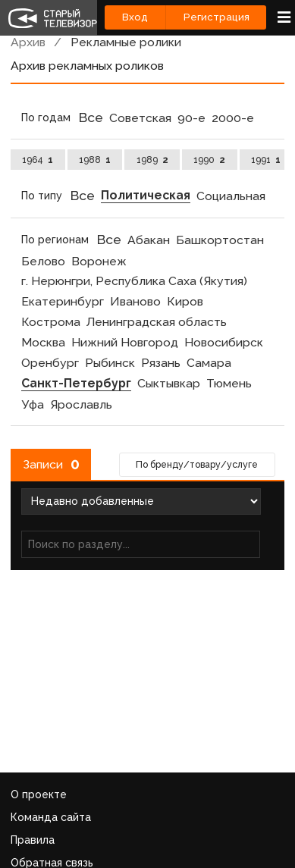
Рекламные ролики (126, 42)
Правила (33, 840)
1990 (209, 160)
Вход (135, 17)
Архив (28, 42)
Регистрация (217, 17)
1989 (152, 160)
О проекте (39, 794)
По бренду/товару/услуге (197, 464)
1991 (266, 160)
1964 (38, 160)
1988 (95, 160)
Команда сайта (51, 817)
